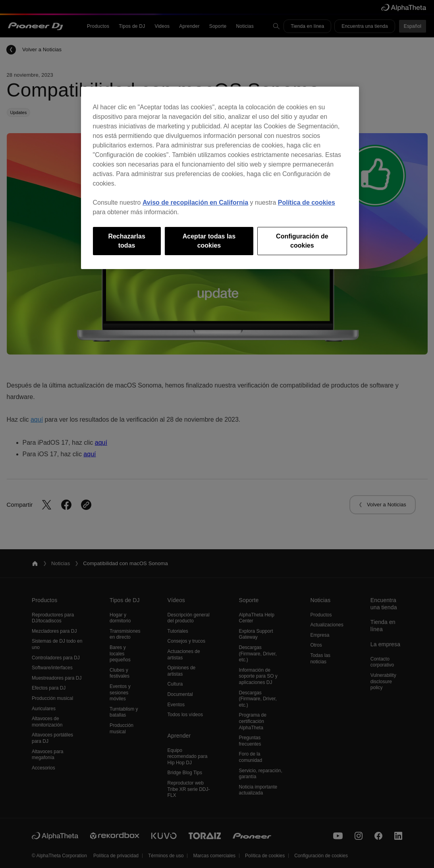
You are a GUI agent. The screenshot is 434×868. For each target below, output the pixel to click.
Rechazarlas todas (126, 241)
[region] (220, 178)
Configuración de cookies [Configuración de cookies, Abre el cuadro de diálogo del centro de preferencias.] (302, 241)
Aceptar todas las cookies (209, 241)
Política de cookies (307, 202)
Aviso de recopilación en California (195, 202)
